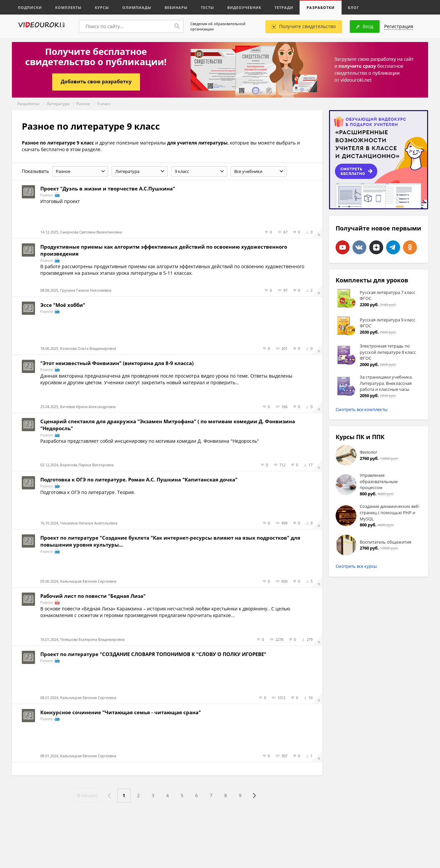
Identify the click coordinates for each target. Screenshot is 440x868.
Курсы (102, 7)
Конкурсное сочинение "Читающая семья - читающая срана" (121, 712)
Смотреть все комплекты (362, 409)
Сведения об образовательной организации (218, 26)
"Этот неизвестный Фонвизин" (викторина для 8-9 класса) (117, 363)
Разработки (321, 7)
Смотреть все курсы (356, 566)
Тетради (284, 7)
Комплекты (68, 7)
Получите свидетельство (304, 26)
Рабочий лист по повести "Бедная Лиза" (93, 596)
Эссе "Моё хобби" (63, 305)
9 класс (104, 104)
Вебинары (176, 7)
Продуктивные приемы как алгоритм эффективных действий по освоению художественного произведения (164, 250)
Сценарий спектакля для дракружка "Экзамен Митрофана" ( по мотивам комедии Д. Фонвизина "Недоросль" (168, 425)
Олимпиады (137, 7)
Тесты (207, 7)
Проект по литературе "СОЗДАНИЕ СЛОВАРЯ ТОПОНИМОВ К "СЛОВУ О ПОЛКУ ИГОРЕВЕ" (153, 654)
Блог (353, 7)
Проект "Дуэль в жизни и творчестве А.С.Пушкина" (108, 188)
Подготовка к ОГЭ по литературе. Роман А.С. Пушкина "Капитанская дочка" (139, 479)
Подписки (30, 7)
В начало (87, 795)
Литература (58, 104)
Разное (83, 104)
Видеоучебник (244, 7)
